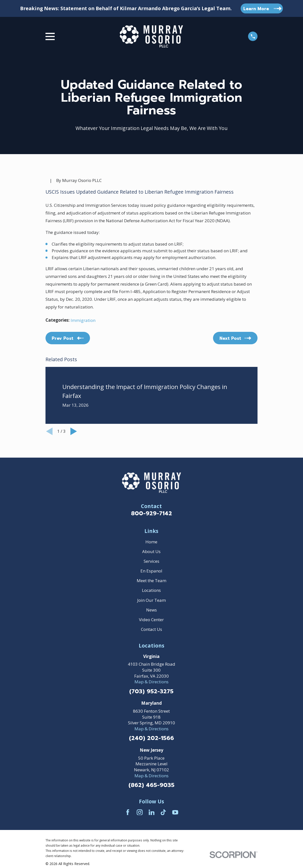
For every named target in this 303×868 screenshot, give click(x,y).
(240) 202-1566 (151, 738)
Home (151, 542)
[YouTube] (175, 812)
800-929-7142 (151, 513)
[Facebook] (128, 812)
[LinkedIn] (152, 812)
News (151, 610)
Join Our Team (151, 600)
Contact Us (151, 629)
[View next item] (74, 431)
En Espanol (151, 571)
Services (151, 561)
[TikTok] (163, 812)
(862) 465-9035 (151, 785)
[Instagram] (140, 812)
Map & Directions (151, 682)
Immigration (83, 320)
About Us (151, 551)
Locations (151, 590)
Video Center (151, 620)
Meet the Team (151, 581)
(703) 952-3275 (151, 692)
